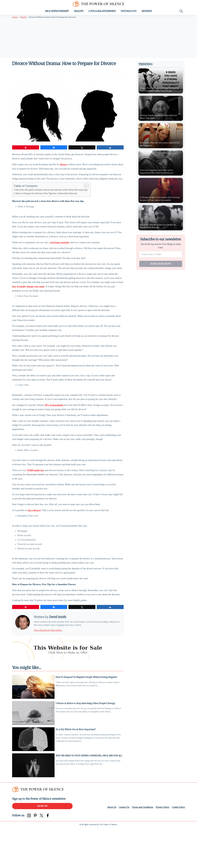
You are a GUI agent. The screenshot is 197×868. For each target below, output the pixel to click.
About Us (109, 847)
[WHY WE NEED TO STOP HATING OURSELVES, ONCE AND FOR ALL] (33, 805)
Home (15, 19)
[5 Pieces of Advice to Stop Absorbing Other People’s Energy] (33, 752)
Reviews (147, 13)
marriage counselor (60, 250)
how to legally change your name (28, 298)
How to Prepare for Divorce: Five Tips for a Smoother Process (46, 198)
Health (79, 13)
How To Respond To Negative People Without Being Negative (87, 715)
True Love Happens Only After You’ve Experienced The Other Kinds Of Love (159, 174)
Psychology (129, 13)
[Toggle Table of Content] (85, 190)
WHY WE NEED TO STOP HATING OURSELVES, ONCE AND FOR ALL (88, 796)
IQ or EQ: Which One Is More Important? (77, 768)
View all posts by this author (50, 668)
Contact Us (122, 847)
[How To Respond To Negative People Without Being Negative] (33, 726)
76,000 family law (35, 498)
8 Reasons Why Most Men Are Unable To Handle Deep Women (160, 229)
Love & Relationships (102, 13)
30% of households (54, 427)
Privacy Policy (162, 847)
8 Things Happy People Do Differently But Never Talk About (161, 118)
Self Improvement (57, 13)
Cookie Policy (178, 847)
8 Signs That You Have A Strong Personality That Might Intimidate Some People (160, 89)
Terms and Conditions (141, 847)
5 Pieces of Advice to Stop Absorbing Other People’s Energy (86, 742)
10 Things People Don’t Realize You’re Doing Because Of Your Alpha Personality (160, 201)
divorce (64, 167)
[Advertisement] (98, 40)
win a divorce (34, 542)
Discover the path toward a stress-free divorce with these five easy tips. (52, 194)
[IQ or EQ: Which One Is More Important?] (33, 779)
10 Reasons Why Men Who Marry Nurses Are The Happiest (160, 146)
